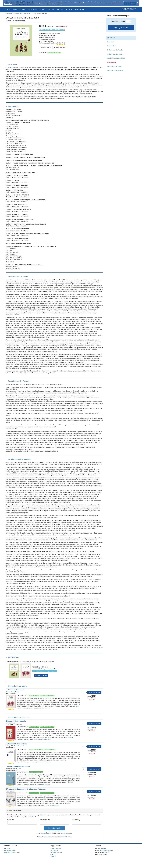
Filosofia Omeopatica (50, 749)
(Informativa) (8, 4)
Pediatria (43, 9)
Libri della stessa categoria (19, 717)
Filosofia (22, 9)
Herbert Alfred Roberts (12, 770)
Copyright (53, 856)
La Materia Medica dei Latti (16, 744)
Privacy (52, 854)
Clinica (15, 9)
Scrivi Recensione (46, 47)
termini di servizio (64, 833)
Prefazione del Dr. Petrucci (19, 381)
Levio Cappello (10, 725)
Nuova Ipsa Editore (46, 739)
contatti (107, 853)
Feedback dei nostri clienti (12, 853)
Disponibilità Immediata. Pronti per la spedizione (45, 671)
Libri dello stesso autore (17, 686)
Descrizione (13, 64)
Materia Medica (32, 9)
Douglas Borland (10, 791)
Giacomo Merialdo (50, 35)
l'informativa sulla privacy (46, 833)
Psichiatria (51, 9)
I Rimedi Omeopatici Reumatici (18, 767)
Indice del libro (14, 107)
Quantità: (118, 21)
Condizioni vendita (10, 851)
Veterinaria (69, 9)
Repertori (60, 9)
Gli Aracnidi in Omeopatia (16, 721)
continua (77, 706)
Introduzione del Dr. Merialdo (19, 459)
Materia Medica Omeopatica (54, 53)
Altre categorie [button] (80, 9)
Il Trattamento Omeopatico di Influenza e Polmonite (26, 789)
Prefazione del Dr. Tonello (18, 277)
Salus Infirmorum (50, 37)
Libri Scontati (54, 851)
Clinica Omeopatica (34, 695)
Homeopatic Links (10, 748)
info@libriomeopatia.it (106, 851)
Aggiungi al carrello (41, 675)
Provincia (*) (76, 820)
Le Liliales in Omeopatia (15, 690)
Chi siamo (7, 849)
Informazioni (111, 38)
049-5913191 (102, 849)
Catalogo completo (55, 849)
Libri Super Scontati (56, 853)
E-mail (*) (10, 820)
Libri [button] (8, 9)
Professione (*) (44, 820)
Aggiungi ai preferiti (60, 47)
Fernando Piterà (18, 725)
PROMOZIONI (14, 657)
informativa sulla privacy (66, 837)
